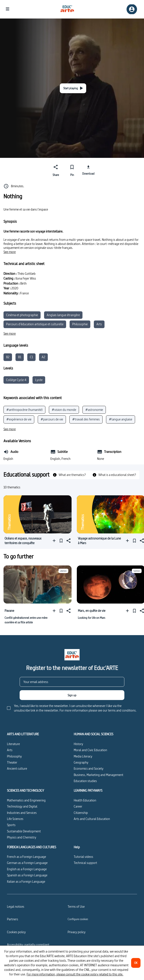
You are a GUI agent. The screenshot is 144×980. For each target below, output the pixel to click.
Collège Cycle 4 (16, 380)
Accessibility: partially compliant (28, 945)
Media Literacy (83, 756)
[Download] (88, 170)
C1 (31, 357)
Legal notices (16, 907)
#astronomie (94, 410)
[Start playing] (73, 88)
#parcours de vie (52, 419)
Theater (12, 762)
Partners (13, 919)
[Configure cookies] (78, 919)
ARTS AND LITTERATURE (23, 734)
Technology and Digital (22, 806)
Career (78, 806)
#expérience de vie (19, 419)
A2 (43, 357)
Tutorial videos (83, 857)
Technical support (85, 863)
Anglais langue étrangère (63, 315)
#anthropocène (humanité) (24, 410)
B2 (8, 357)
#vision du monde (64, 410)
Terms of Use (76, 907)
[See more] (10, 252)
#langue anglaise (121, 419)
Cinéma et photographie (22, 315)
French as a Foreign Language (27, 857)
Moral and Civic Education (90, 750)
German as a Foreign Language (27, 863)
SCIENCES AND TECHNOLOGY (26, 791)
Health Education (85, 800)
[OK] (136, 963)
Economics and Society (89, 768)
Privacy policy (77, 932)
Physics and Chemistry (22, 837)
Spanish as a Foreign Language (27, 875)
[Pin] (72, 170)
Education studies (85, 781)
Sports (11, 825)
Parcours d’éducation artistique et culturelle (35, 324)
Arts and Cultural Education (92, 819)
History (78, 744)
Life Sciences (15, 819)
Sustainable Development (24, 831)
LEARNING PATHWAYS (88, 791)
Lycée (39, 380)
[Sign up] (72, 695)
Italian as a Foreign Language (26, 881)
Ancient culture (17, 768)
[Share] (56, 170)
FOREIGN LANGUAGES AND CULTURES (32, 847)
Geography (81, 762)
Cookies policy (16, 932)
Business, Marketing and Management (99, 775)
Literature (13, 744)
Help (77, 847)
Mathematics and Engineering (26, 800)
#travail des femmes (86, 419)
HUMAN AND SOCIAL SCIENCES (93, 734)
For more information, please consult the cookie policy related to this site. (75, 974)
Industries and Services (22, 813)
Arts (99, 324)
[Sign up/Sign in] (132, 9)
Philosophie (80, 324)
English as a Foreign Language (27, 869)
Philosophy (14, 756)
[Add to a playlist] (55, 541)
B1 (20, 357)
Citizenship (81, 813)
